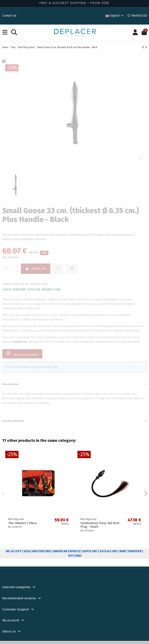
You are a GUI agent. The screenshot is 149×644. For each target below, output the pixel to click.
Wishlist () (137, 16)
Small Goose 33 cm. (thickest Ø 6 (25, 284)
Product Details (75, 421)
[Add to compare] (72, 269)
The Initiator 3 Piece (22, 523)
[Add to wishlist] (58, 269)
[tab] (75, 384)
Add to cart (36, 269)
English (115, 16)
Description (75, 384)
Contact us (9, 16)
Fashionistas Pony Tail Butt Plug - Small (100, 525)
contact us (20, 342)
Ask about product (22, 354)
